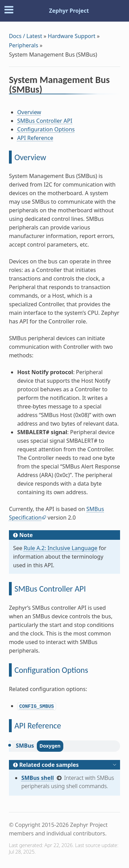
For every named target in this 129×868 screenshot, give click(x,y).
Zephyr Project (69, 11)
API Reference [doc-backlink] (38, 726)
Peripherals (24, 45)
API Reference (35, 138)
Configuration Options (46, 129)
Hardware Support (72, 36)
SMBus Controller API (45, 121)
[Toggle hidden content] (115, 765)
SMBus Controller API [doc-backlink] (50, 589)
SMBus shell (38, 778)
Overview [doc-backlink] (30, 157)
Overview (29, 112)
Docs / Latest (26, 36)
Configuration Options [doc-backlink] (51, 670)
